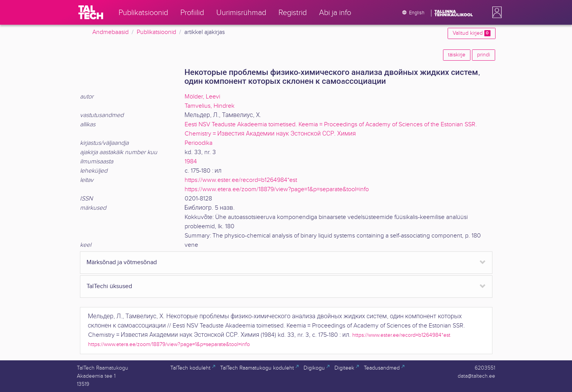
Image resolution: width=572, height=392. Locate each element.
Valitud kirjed (471, 33)
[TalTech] (91, 12)
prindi (484, 55)
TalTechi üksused (109, 286)
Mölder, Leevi (202, 97)
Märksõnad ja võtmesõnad (122, 262)
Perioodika (199, 143)
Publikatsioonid (156, 32)
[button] (496, 12)
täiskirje (457, 55)
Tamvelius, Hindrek (210, 106)
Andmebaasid (110, 32)
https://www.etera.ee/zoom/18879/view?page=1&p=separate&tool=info (277, 189)
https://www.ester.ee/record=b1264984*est (241, 180)
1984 (191, 162)
